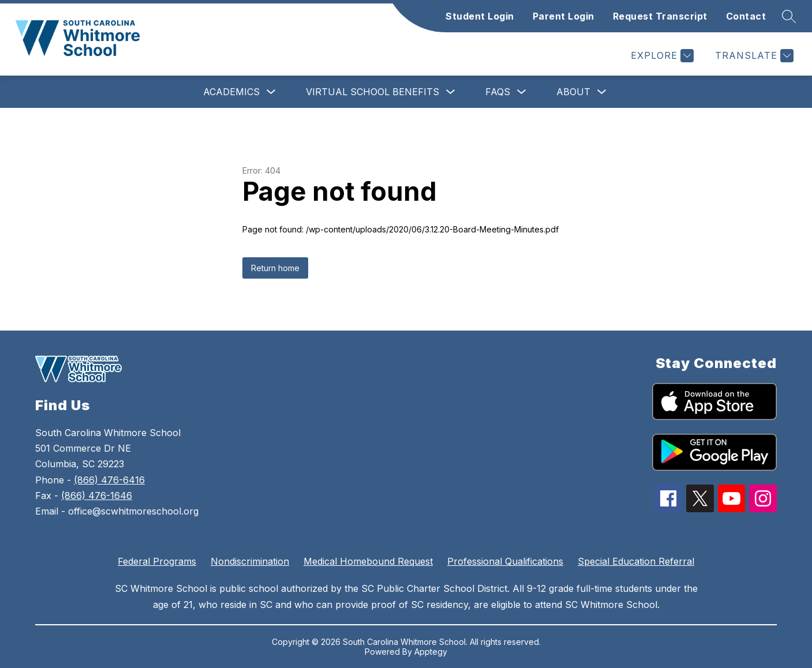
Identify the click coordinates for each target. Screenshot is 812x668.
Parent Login (564, 16)
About (573, 92)
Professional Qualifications (505, 561)
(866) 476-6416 (109, 480)
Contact (746, 16)
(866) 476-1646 (97, 496)
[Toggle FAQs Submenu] (522, 92)
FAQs (498, 92)
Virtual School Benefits (373, 92)
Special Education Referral (636, 561)
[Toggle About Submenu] (602, 92)
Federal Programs (157, 561)
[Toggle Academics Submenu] (271, 92)
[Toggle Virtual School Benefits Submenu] (451, 92)
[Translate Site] (753, 56)
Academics (231, 92)
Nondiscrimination (250, 561)
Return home (275, 268)
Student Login (480, 16)
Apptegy (431, 652)
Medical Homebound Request (368, 561)
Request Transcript (660, 16)
